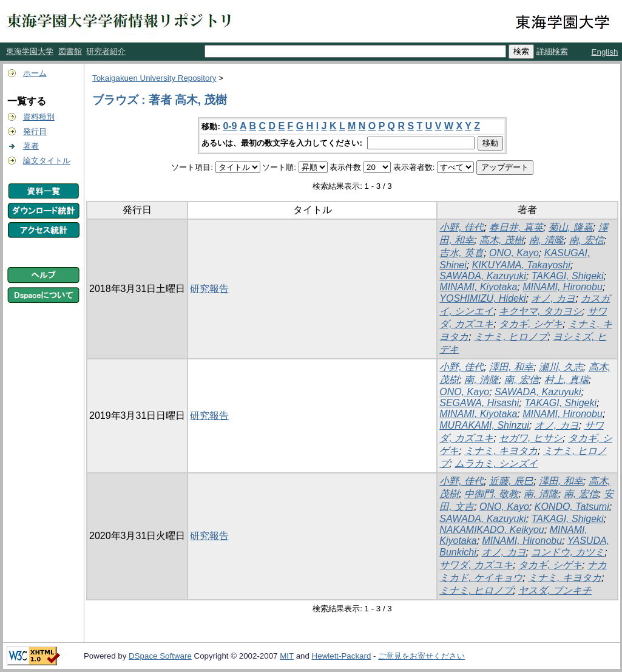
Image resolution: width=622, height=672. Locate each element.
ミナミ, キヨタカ (501, 451)
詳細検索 (552, 51)
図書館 (70, 51)
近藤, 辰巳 (511, 481)
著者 (31, 146)
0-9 (230, 126)
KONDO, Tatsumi (572, 507)
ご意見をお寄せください (421, 656)
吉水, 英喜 (461, 253)
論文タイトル (47, 161)
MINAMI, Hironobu (563, 287)
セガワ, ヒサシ (531, 438)
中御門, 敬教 (491, 494)
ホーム (35, 73)
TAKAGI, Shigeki (568, 276)
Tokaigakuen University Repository (154, 78)
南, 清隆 (546, 240)
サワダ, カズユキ (476, 565)
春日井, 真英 (516, 227)
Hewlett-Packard (342, 656)
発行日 (35, 131)
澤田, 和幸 (511, 367)
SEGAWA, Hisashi (479, 403)
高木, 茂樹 (502, 240)
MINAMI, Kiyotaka (478, 287)
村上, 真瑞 (566, 380)
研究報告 (209, 289)
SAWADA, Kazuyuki (483, 276)
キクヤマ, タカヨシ (540, 311)
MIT (287, 656)
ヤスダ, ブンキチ (555, 590)
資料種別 (39, 117)
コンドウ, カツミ (568, 552)
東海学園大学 (30, 51)
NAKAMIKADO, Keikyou (492, 530)
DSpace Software (160, 656)
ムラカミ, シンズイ (496, 463)
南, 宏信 (587, 240)
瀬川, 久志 (561, 367)
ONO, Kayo (514, 253)
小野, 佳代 (461, 227)
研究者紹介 (106, 51)
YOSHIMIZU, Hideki (482, 298)
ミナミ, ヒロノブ (511, 337)
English (605, 52)
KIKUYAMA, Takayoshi (521, 265)
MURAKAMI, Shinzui (484, 425)
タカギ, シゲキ (531, 324)
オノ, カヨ (553, 298)
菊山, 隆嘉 (571, 227)
